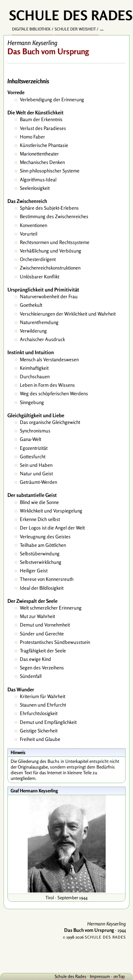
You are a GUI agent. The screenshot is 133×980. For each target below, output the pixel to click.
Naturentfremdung (39, 322)
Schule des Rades (70, 976)
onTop (119, 976)
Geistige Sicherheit (39, 731)
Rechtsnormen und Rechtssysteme (55, 242)
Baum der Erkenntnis (41, 119)
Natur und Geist (36, 474)
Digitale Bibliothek (31, 29)
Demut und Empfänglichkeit (48, 722)
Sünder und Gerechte (42, 634)
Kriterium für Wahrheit (43, 696)
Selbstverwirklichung (41, 562)
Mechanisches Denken (42, 162)
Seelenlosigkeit (35, 188)
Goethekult (31, 305)
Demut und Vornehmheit (45, 625)
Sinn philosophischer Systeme (50, 171)
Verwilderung (33, 331)
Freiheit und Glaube (40, 739)
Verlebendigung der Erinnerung (52, 100)
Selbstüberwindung (40, 554)
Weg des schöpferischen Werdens (54, 393)
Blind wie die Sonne (39, 502)
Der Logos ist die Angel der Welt (52, 528)
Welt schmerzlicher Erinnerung (51, 608)
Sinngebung (32, 402)
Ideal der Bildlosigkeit (42, 588)
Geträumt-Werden (38, 482)
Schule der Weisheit (75, 29)
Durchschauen (35, 376)
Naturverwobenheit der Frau (49, 296)
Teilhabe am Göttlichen (43, 545)
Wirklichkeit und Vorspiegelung (51, 511)
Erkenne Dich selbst (40, 519)
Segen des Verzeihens (42, 668)
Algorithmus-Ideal (38, 180)
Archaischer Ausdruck (42, 339)
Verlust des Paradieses (43, 128)
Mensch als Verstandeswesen (49, 359)
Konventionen (34, 225)
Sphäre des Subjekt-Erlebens (49, 208)
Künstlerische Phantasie (44, 145)
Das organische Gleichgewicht (50, 422)
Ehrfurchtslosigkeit (39, 713)
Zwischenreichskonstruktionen (50, 268)
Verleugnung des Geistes (45, 537)
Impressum (100, 976)
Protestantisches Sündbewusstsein (55, 642)
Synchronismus (35, 431)
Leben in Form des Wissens (47, 385)
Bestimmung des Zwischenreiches (54, 216)
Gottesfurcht (33, 457)
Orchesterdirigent (38, 259)
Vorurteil (29, 234)
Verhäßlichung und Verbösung (51, 251)
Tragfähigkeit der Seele (43, 651)
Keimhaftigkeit (34, 368)
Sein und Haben (36, 465)
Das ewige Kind (35, 659)
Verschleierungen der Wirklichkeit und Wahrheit (68, 314)
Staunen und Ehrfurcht (43, 705)
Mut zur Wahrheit (37, 616)
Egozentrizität (34, 448)
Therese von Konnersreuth (47, 579)
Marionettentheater (39, 154)
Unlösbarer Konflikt (40, 277)
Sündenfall (31, 676)
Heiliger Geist (34, 571)
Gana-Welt (31, 439)
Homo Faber (32, 137)
